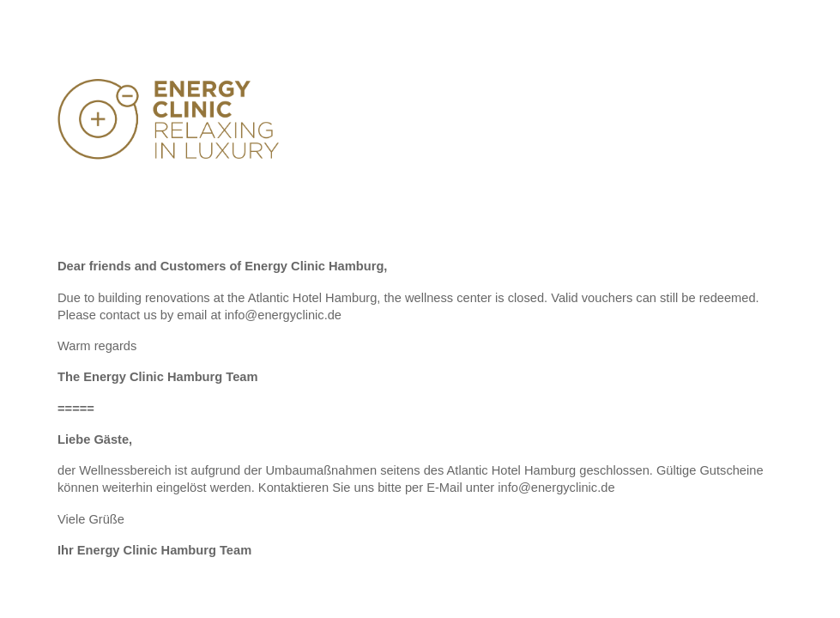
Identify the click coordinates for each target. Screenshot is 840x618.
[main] (420, 416)
